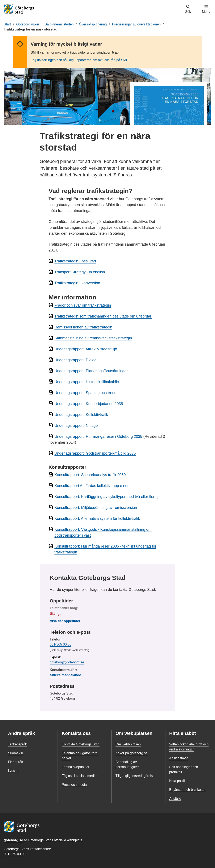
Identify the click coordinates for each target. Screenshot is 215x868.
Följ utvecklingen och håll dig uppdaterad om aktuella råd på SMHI (80, 60)
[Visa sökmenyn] (188, 9)
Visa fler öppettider (65, 621)
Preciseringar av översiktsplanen (136, 24)
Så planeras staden (59, 24)
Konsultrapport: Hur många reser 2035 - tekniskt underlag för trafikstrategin (105, 549)
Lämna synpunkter (76, 767)
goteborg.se (13, 840)
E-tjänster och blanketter (187, 790)
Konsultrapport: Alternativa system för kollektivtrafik (97, 519)
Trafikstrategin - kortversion (77, 283)
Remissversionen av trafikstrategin (83, 327)
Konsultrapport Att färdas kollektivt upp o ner (91, 486)
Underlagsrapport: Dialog (75, 360)
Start (7, 24)
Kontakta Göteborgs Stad (81, 744)
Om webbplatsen (128, 744)
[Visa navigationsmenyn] (206, 9)
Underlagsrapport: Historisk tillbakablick (87, 382)
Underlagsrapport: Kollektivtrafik (81, 415)
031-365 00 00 (61, 644)
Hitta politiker (179, 781)
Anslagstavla (179, 758)
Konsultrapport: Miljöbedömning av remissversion (96, 508)
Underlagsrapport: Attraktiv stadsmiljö (86, 349)
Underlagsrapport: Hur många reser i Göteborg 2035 (98, 437)
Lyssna (13, 771)
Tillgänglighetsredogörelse (135, 776)
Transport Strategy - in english (80, 272)
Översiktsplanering (93, 24)
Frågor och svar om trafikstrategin (83, 305)
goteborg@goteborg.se (67, 662)
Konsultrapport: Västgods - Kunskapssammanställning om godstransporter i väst (103, 532)
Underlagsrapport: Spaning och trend (85, 393)
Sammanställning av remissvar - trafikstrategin (93, 338)
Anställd (175, 799)
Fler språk (15, 762)
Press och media (74, 785)
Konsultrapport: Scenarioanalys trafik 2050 (90, 475)
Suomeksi (15, 753)
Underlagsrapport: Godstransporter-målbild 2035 (95, 453)
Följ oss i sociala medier (80, 776)
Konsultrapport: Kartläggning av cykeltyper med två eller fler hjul (108, 497)
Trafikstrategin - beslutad (75, 261)
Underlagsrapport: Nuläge (76, 426)
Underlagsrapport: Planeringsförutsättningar (91, 371)
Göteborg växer (28, 24)
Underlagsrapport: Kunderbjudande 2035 (89, 404)
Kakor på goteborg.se (132, 753)
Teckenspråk (17, 744)
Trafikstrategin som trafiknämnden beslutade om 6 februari (103, 316)
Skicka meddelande (66, 675)
